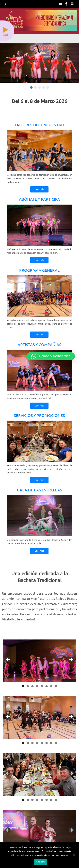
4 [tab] (37, 686)
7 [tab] (51, 686)
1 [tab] (23, 686)
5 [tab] (42, 686)
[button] (51, 356)
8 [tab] (56, 686)
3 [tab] (32, 686)
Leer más (39, 189)
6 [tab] (47, 686)
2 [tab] (28, 686)
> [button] (71, 660)
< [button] (8, 660)
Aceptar (41, 862)
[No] (74, 855)
